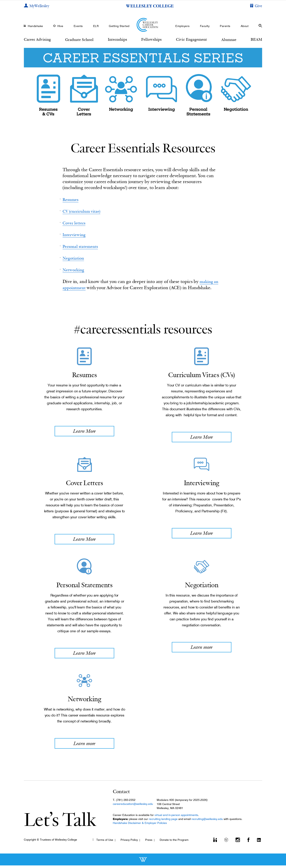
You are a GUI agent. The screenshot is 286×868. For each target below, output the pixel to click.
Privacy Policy (129, 842)
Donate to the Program (174, 842)
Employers (183, 26)
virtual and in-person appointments (176, 818)
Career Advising (37, 39)
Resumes (71, 199)
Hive (60, 26)
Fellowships (151, 39)
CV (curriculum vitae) (84, 211)
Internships (117, 39)
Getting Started (119, 26)
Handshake (35, 26)
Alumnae (229, 40)
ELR (96, 26)
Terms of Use (105, 842)
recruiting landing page (163, 822)
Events (78, 26)
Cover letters (75, 223)
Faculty (205, 26)
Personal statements (83, 246)
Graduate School (79, 40)
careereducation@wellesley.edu (133, 806)
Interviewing (76, 234)
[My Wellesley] (37, 6)
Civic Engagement (191, 39)
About (245, 26)
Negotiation (75, 258)
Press (149, 842)
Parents (225, 26)
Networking (75, 269)
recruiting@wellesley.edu (207, 822)
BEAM (256, 39)
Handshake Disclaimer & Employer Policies (140, 826)
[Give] (256, 6)
